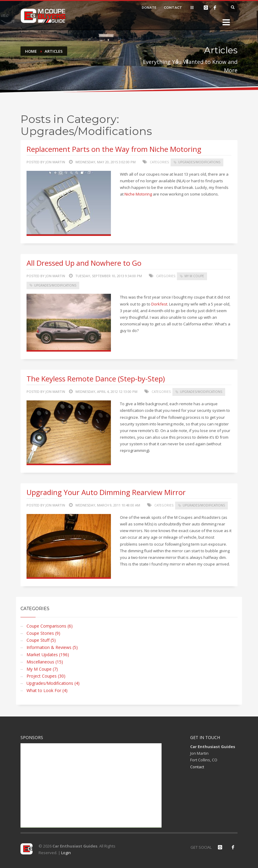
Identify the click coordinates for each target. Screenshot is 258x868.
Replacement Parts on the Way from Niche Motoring (114, 149)
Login (66, 853)
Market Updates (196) (48, 655)
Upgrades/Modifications (199, 162)
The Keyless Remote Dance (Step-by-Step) (96, 379)
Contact (197, 767)
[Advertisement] (91, 785)
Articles (54, 51)
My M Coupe (194, 276)
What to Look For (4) (47, 690)
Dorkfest (159, 304)
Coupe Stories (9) (43, 633)
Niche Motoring (138, 194)
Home (31, 51)
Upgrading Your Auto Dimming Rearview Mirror (106, 492)
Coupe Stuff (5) (41, 640)
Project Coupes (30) (46, 676)
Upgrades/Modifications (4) (53, 683)
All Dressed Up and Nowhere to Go (84, 263)
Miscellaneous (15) (45, 662)
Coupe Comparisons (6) (50, 626)
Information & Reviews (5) (52, 647)
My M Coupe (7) (42, 669)
